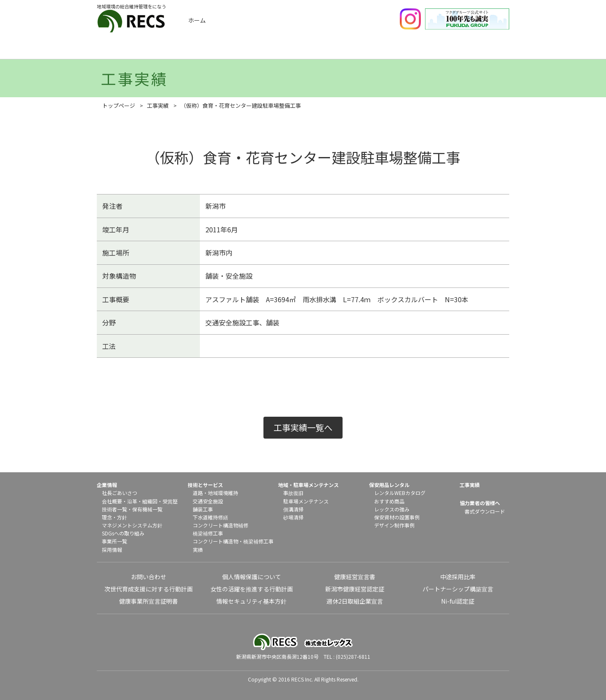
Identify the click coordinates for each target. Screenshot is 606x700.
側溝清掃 (293, 509)
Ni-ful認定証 (458, 601)
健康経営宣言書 (355, 577)
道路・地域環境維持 (215, 493)
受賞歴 (170, 501)
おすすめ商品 (389, 501)
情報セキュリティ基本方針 (251, 601)
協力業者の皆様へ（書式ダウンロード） (481, 49)
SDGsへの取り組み (123, 533)
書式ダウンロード (485, 511)
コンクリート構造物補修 (221, 525)
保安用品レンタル (412, 49)
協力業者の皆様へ (480, 503)
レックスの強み (392, 509)
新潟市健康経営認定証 (355, 589)
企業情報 (138, 49)
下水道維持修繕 (210, 517)
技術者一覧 (114, 509)
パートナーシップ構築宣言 (458, 589)
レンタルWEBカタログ (400, 493)
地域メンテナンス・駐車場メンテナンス (344, 49)
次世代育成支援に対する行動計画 (149, 589)
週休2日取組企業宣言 (355, 601)
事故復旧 (293, 493)
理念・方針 (114, 517)
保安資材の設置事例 (397, 517)
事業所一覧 (114, 541)
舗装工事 (203, 509)
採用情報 (112, 550)
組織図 (150, 501)
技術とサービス (275, 49)
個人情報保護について (252, 577)
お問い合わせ (149, 577)
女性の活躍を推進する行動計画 (252, 589)
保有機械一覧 (147, 509)
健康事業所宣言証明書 (149, 601)
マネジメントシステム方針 (132, 525)
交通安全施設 (208, 501)
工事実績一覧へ (303, 427)
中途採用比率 (458, 577)
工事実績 (207, 49)
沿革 (132, 501)
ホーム (197, 20)
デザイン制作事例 (394, 525)
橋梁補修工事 (208, 533)
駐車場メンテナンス (306, 501)
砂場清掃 (293, 517)
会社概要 (112, 501)
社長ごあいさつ (120, 493)
